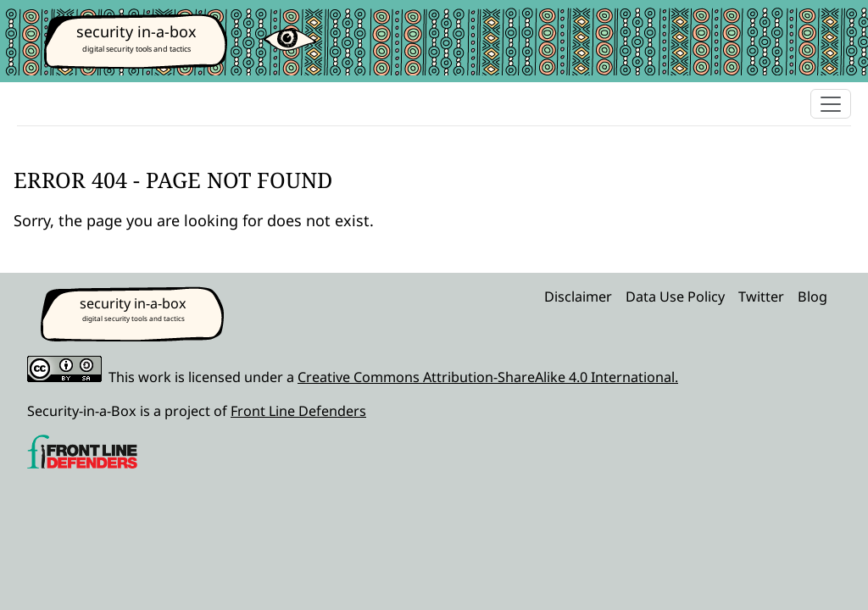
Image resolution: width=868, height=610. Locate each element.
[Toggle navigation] (831, 104)
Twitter (761, 297)
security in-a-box (136, 31)
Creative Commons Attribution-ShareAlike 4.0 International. (488, 377)
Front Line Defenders (298, 411)
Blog (812, 297)
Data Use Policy (675, 297)
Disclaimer (578, 297)
